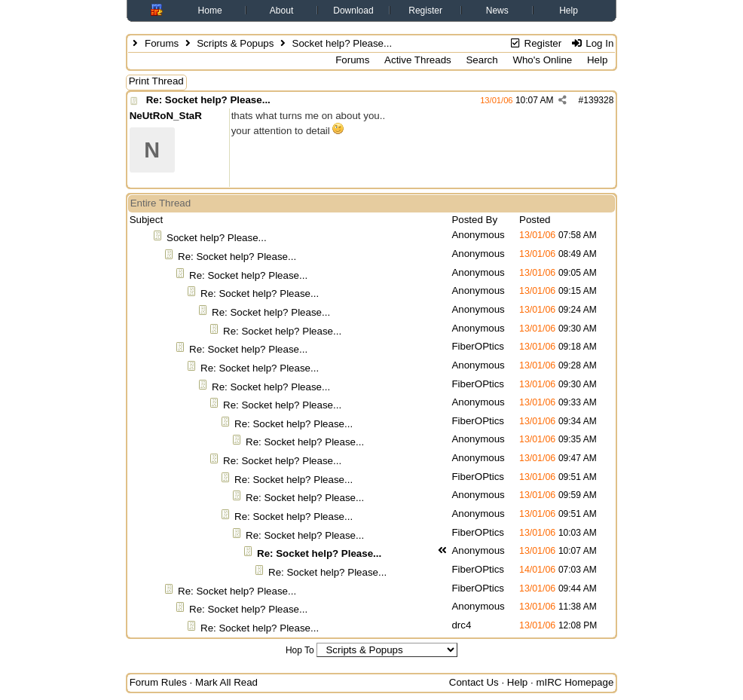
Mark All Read (226, 682)
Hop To (300, 650)
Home (210, 11)
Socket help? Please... (217, 238)
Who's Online (542, 60)
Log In (592, 43)
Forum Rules (158, 682)
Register (425, 11)
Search (482, 60)
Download (353, 11)
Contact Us (474, 682)
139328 (598, 100)
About (281, 11)
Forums (162, 43)
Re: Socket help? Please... (208, 100)
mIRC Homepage (575, 682)
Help (569, 11)
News (497, 11)
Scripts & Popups (235, 43)
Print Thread (156, 81)
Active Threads (418, 60)
